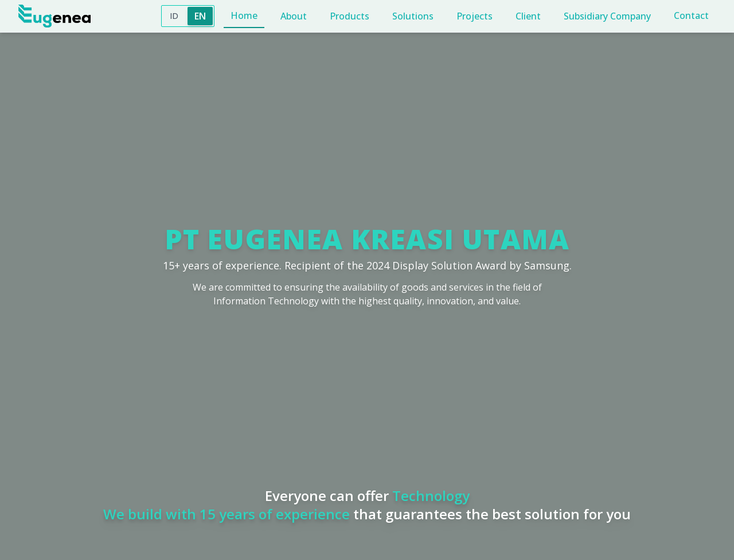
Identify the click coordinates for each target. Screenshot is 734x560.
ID (174, 16)
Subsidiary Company (607, 16)
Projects (475, 16)
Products (350, 16)
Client (528, 16)
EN (200, 16)
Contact (691, 15)
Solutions (413, 16)
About (294, 16)
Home (244, 15)
